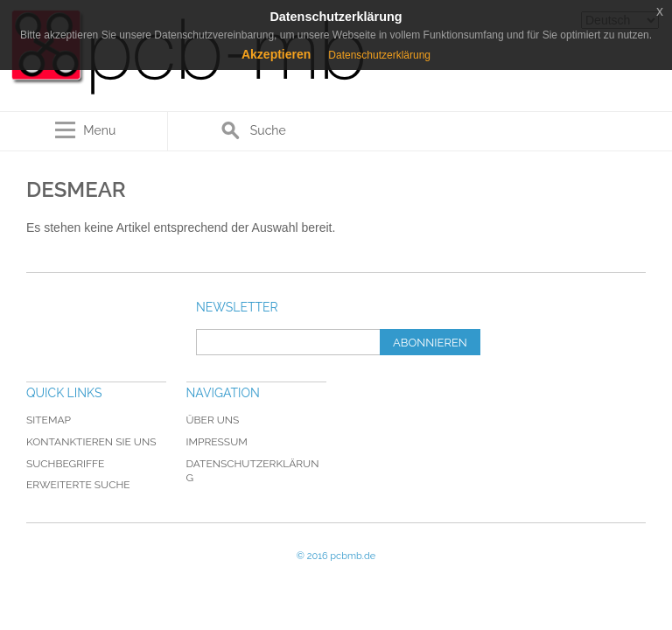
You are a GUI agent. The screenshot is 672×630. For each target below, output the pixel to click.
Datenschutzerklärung (379, 55)
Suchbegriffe (65, 464)
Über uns (213, 420)
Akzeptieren (276, 54)
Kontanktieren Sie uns (91, 442)
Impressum (217, 442)
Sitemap (49, 420)
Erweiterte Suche (78, 485)
